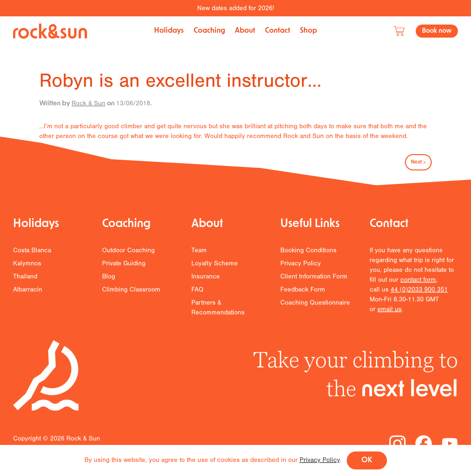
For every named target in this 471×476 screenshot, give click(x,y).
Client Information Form (314, 279)
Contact (278, 31)
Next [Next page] (418, 162)
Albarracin (28, 292)
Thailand (25, 279)
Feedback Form (303, 292)
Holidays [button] (169, 31)
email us (390, 312)
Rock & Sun (88, 103)
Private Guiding (124, 266)
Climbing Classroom (131, 292)
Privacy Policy (301, 266)
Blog (109, 279)
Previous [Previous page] (57, 162)
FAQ (197, 292)
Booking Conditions (308, 253)
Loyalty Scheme (215, 266)
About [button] (245, 31)
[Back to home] (50, 31)
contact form (418, 282)
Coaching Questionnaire (315, 305)
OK (367, 460)
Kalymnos (27, 266)
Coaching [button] (209, 31)
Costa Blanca (32, 253)
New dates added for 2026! (236, 8)
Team (199, 253)
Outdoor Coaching (128, 253)
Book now (437, 31)
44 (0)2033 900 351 (419, 292)
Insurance (206, 279)
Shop (308, 31)
